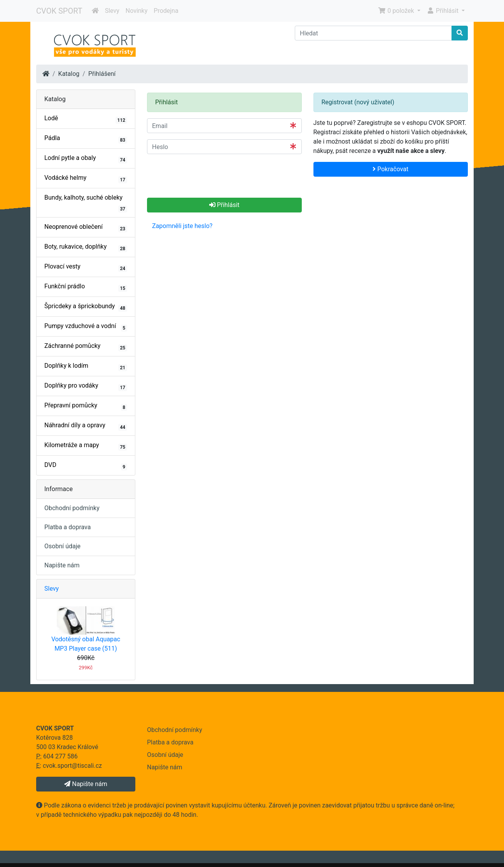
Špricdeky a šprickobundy (86, 307)
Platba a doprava (67, 527)
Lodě (86, 119)
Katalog (69, 74)
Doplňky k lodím (86, 367)
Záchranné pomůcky (86, 347)
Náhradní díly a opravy (86, 426)
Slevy (112, 11)
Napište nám (62, 565)
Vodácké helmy (86, 179)
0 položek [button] (397, 11)
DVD (86, 466)
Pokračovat (390, 169)
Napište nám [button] (86, 784)
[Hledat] (373, 33)
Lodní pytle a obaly (86, 159)
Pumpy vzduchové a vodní (86, 327)
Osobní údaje (62, 546)
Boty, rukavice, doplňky (86, 247)
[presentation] (206, 176)
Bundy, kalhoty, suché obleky (86, 203)
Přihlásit (224, 205)
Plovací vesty (86, 267)
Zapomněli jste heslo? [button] (182, 226)
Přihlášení (102, 74)
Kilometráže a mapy (86, 446)
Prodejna (166, 11)
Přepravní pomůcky (86, 406)
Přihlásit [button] (443, 11)
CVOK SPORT (59, 11)
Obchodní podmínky (72, 508)
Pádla (86, 139)
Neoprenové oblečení (86, 228)
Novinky (137, 11)
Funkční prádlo (86, 287)
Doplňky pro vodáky (86, 386)
